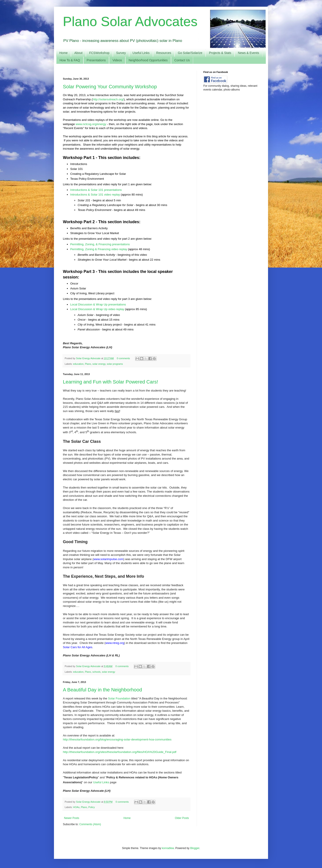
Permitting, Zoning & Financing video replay (99, 249)
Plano (88, 364)
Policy (92, 807)
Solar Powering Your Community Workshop (110, 87)
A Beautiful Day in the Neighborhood (102, 690)
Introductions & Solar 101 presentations (96, 190)
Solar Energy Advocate (89, 358)
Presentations (96, 60)
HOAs (76, 807)
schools (96, 672)
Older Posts (182, 818)
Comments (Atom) (90, 824)
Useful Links (141, 53)
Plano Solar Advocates (130, 22)
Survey (121, 53)
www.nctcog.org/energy (91, 124)
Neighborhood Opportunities (148, 60)
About (78, 53)
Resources (164, 53)
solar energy (99, 364)
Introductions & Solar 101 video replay (95, 195)
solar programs (115, 364)
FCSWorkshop (99, 53)
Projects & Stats (220, 53)
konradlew (168, 848)
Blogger (195, 848)
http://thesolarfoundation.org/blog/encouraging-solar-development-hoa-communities (117, 739)
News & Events (249, 53)
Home (63, 53)
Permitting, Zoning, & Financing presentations (100, 244)
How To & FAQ (70, 60)
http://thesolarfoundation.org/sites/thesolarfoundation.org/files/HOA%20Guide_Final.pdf (120, 752)
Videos (117, 60)
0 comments (123, 358)
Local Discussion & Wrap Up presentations (98, 304)
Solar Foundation (119, 698)
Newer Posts (72, 818)
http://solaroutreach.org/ (108, 99)
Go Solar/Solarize (190, 53)
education (78, 364)
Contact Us (182, 60)
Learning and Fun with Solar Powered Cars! (110, 382)
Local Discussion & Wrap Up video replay (97, 309)
